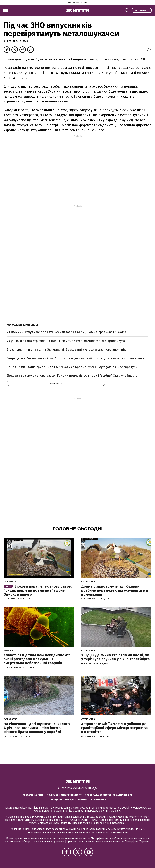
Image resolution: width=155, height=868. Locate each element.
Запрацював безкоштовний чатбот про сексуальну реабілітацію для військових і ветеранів (76, 358)
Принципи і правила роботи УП (69, 800)
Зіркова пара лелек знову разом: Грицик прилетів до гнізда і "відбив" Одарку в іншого (72, 376)
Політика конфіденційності (65, 795)
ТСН (142, 59)
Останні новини (22, 325)
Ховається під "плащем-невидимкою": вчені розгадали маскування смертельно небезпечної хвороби (37, 659)
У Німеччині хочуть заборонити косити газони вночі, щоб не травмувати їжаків (66, 332)
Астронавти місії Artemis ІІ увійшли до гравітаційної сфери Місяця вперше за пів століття (115, 728)
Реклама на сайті (33, 795)
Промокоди (99, 800)
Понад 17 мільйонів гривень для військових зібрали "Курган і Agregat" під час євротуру (72, 367)
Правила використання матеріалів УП (109, 795)
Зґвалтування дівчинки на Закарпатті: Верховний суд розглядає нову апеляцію (66, 350)
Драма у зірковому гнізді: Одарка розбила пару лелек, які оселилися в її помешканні (115, 590)
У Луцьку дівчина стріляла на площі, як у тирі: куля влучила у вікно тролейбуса (66, 341)
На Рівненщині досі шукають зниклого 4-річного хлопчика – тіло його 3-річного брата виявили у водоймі (37, 728)
